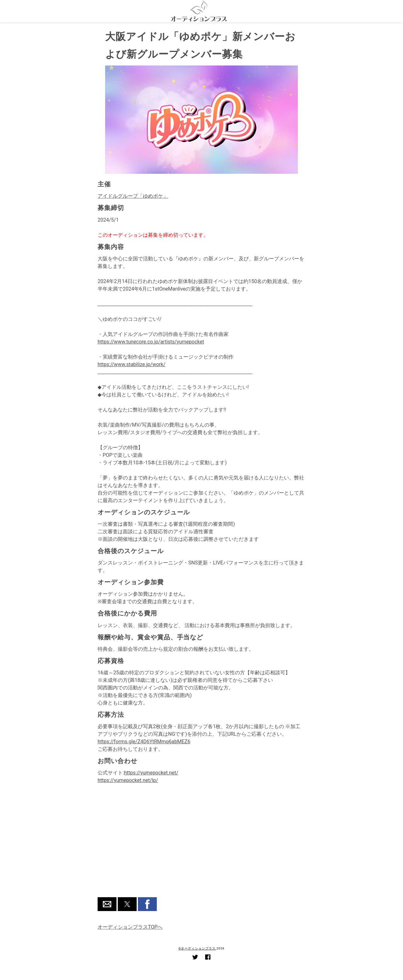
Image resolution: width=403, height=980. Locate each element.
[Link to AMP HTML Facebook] (208, 958)
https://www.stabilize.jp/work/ (131, 364)
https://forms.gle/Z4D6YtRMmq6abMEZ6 (144, 742)
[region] (201, 845)
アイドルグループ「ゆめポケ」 (133, 196)
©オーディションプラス (197, 948)
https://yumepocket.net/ (151, 773)
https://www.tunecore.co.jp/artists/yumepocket (151, 342)
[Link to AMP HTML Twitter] (195, 958)
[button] (107, 904)
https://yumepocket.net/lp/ (128, 780)
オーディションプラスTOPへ (130, 927)
